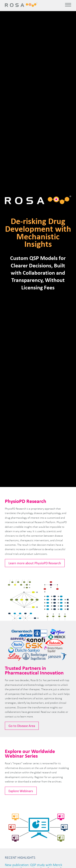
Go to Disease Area (22, 726)
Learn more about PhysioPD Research (35, 563)
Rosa (21, 5)
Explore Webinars (21, 791)
